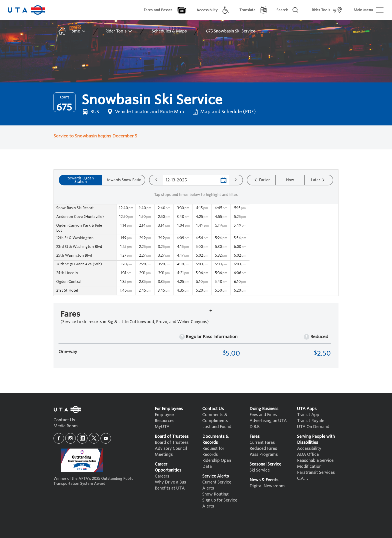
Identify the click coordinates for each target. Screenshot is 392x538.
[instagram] (70, 438)
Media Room (66, 426)
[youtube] (106, 438)
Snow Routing (215, 494)
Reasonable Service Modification (315, 463)
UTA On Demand (313, 427)
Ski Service (260, 470)
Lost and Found (217, 427)
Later (318, 180)
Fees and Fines (263, 415)
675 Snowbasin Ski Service (231, 31)
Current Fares (262, 442)
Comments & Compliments (215, 418)
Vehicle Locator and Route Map (145, 112)
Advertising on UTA (268, 421)
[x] (94, 438)
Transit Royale (311, 421)
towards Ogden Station (81, 180)
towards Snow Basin (124, 180)
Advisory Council (171, 448)
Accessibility (309, 448)
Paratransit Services (316, 472)
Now (290, 180)
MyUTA (162, 427)
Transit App (308, 415)
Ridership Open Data (217, 463)
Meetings (164, 454)
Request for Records (213, 451)
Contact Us (64, 420)
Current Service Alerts (217, 485)
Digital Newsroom (267, 486)
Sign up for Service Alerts (220, 503)
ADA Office (308, 454)
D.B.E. (255, 427)
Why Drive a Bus (170, 482)
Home (72, 31)
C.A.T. (302, 478)
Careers (162, 476)
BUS (90, 112)
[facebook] (59, 438)
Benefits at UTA (170, 488)
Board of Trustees (172, 442)
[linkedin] (82, 438)
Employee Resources (164, 418)
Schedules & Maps (169, 31)
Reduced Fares (263, 448)
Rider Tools (119, 31)
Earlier (261, 180)
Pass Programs (264, 454)
